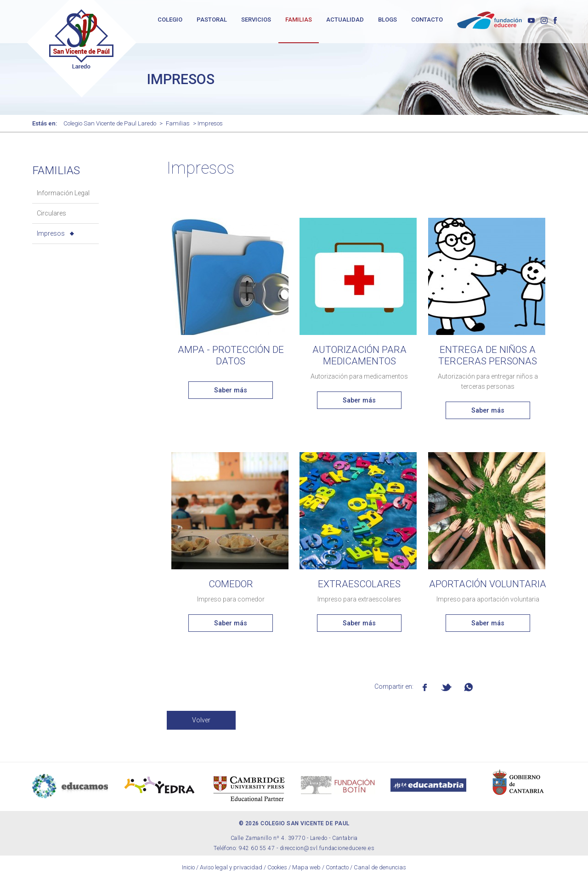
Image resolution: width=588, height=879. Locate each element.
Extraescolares (359, 584)
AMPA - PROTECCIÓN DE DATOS (231, 355)
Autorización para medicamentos (359, 355)
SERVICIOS (256, 20)
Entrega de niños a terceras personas (488, 355)
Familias (178, 123)
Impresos (51, 233)
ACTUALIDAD (345, 20)
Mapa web (306, 867)
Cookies (277, 867)
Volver (201, 720)
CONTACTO (427, 20)
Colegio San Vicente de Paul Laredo (110, 123)
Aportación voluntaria (488, 584)
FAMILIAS (299, 20)
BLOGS (387, 20)
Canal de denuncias (380, 867)
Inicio (188, 867)
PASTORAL (212, 20)
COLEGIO (170, 20)
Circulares (51, 213)
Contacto (337, 867)
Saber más (231, 390)
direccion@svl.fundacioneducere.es (327, 848)
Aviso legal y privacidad (231, 867)
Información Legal (63, 193)
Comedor (231, 584)
